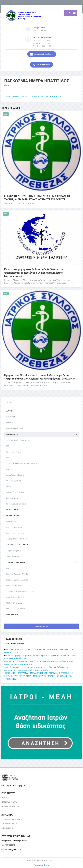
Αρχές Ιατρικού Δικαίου (17, 539)
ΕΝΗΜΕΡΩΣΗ (12, 434)
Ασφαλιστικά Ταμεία (15, 475)
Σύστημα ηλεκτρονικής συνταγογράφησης (24, 463)
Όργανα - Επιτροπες (15, 428)
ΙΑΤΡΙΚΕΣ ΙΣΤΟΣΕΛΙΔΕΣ (16, 609)
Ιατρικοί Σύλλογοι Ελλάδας (18, 574)
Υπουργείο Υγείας (14, 452)
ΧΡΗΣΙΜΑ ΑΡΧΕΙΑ (42, 627)
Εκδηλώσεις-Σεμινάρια (16, 504)
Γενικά (9, 469)
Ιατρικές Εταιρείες (14, 586)
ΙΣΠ (8, 446)
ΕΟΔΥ (7, 85)
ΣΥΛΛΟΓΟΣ (11, 417)
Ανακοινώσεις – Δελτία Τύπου (19, 440)
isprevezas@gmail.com (42, 54)
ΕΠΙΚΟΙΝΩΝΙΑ (12, 615)
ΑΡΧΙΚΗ (10, 411)
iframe (46, 865)
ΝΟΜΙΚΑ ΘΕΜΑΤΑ (14, 516)
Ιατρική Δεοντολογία (15, 533)
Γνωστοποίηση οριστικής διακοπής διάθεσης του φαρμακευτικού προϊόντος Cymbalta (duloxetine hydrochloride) (34, 273)
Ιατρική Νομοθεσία (14, 527)
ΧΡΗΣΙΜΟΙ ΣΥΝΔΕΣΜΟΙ (16, 562)
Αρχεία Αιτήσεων (14, 551)
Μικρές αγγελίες (14, 481)
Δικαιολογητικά (13, 557)
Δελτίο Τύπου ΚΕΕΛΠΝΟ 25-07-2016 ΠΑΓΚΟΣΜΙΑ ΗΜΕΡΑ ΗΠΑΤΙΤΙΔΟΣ (33, 97)
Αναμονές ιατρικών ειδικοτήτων (20, 591)
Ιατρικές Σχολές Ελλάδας (17, 580)
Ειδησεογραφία (13, 498)
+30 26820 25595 (41, 65)
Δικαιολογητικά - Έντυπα (18, 545)
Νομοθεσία (11, 522)
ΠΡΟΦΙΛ (5, 798)
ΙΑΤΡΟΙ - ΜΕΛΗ (13, 510)
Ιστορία (10, 423)
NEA (6, 114)
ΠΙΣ (8, 458)
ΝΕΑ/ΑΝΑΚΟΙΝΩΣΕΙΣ (10, 807)
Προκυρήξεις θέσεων (15, 492)
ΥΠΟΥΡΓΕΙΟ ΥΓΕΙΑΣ (14, 603)
